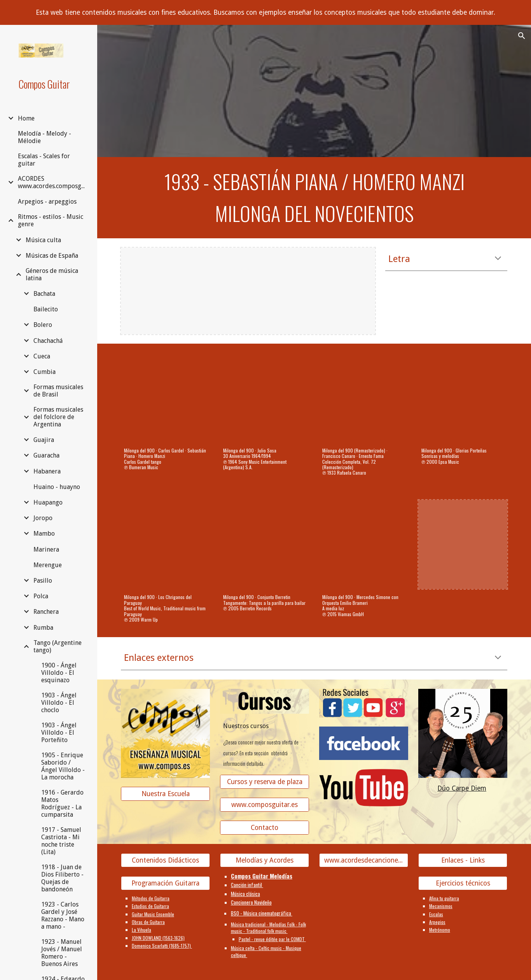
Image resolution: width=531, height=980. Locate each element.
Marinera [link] (46, 549)
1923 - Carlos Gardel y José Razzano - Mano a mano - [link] (63, 915)
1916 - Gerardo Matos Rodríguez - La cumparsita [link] (62, 804)
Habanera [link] (47, 471)
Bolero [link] (43, 325)
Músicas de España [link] (52, 256)
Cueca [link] (42, 356)
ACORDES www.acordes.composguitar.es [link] (53, 182)
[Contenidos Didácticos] (166, 860)
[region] (265, 12)
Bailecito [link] (46, 309)
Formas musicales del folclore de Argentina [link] (58, 417)
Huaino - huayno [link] (57, 487)
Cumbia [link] (45, 372)
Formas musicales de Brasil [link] (58, 391)
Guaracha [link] (46, 455)
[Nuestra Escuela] (166, 794)
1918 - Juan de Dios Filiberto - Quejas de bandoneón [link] (62, 878)
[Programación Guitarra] (166, 883)
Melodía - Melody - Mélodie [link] (45, 137)
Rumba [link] (43, 628)
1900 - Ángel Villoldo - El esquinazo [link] (59, 673)
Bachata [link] (44, 294)
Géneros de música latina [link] (52, 274)
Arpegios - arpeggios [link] (47, 202)
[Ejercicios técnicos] (463, 883)
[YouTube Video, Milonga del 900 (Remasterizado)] (364, 398)
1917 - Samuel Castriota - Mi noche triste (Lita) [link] (61, 841)
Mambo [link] (44, 534)
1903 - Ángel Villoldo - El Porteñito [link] (59, 733)
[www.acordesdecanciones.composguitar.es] (364, 860)
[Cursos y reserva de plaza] (265, 782)
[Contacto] (265, 828)
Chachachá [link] (48, 341)
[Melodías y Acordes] (265, 860)
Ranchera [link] (46, 612)
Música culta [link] (43, 240)
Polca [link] (41, 596)
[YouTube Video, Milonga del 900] (166, 398)
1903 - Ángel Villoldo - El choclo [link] (59, 703)
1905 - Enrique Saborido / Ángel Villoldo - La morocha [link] (63, 766)
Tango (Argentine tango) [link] (58, 646)
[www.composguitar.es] (265, 805)
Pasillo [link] (43, 581)
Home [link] (26, 118)
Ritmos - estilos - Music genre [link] (51, 220)
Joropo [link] (43, 518)
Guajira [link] (44, 440)
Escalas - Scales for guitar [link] (44, 160)
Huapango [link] (48, 502)
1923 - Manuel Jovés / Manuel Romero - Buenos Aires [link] (62, 953)
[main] (314, 198)
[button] (522, 36)
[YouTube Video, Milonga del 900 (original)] (463, 398)
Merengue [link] (48, 565)
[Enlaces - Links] (463, 860)
